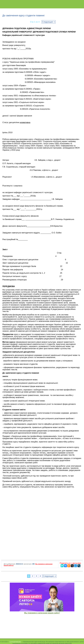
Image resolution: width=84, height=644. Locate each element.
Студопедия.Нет (15, 641)
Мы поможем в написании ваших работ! (42, 613)
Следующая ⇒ (49, 22)
